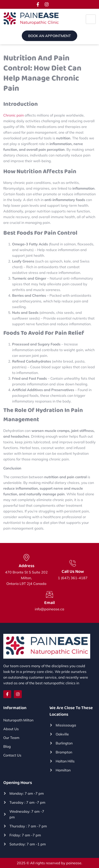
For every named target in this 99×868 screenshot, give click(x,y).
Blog (7, 746)
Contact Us (12, 755)
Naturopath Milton (18, 720)
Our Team (11, 738)
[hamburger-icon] (91, 19)
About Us (11, 729)
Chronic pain (14, 115)
